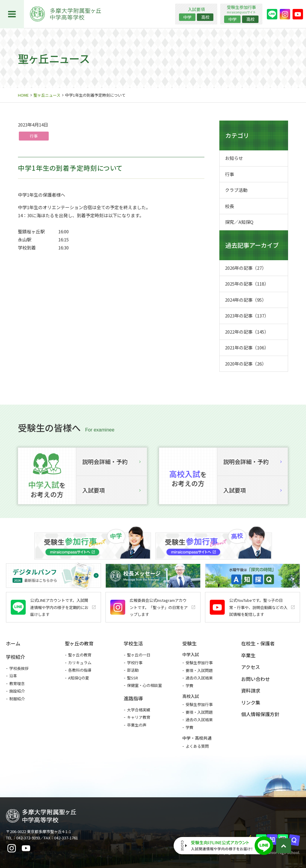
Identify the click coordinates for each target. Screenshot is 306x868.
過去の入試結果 (199, 678)
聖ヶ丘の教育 (80, 655)
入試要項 (111, 490)
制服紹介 (17, 699)
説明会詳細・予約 (111, 461)
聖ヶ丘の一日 (139, 655)
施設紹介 (17, 691)
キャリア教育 (139, 717)
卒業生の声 (137, 725)
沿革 (13, 676)
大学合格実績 (139, 710)
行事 (34, 136)
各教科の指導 (80, 670)
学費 (189, 686)
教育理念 (17, 683)
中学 (187, 17)
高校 (205, 17)
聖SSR (133, 678)
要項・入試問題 (199, 670)
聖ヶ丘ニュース (47, 95)
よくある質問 (197, 746)
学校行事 (135, 663)
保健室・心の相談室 (144, 685)
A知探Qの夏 (79, 678)
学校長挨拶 (19, 668)
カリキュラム (80, 663)
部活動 (133, 670)
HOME (23, 95)
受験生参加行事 (199, 663)
